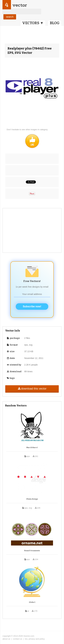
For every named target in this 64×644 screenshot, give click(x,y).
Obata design (32, 499)
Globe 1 (32, 602)
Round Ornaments (32, 551)
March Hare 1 (32, 448)
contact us (18, 639)
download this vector (32, 389)
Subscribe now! (32, 306)
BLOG (55, 23)
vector (20, 5)
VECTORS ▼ (33, 23)
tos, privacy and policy (35, 639)
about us (6, 639)
